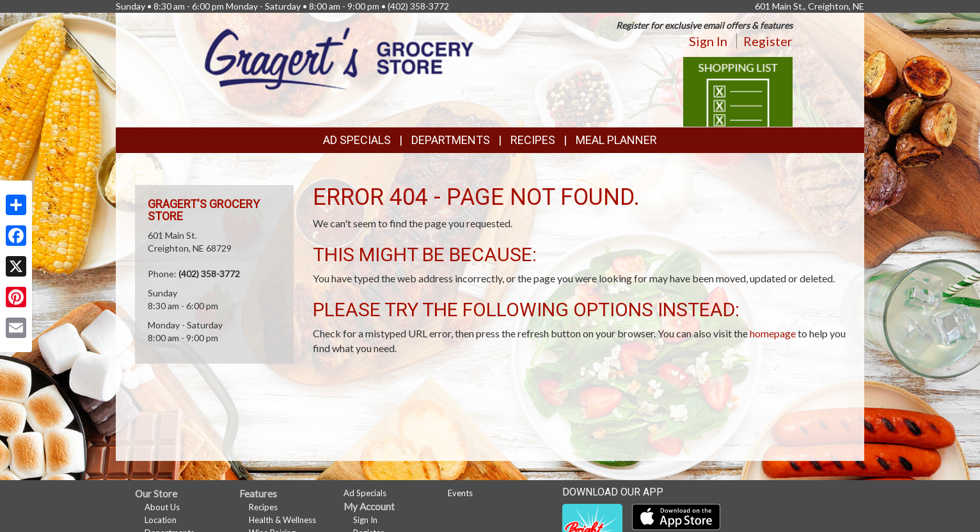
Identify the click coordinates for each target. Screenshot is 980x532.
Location (161, 520)
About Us (162, 507)
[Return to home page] (339, 57)
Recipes (533, 140)
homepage (773, 333)
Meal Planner (616, 140)
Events (460, 493)
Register (768, 41)
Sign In (708, 41)
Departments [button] (451, 140)
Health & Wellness (282, 520)
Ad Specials (357, 140)
